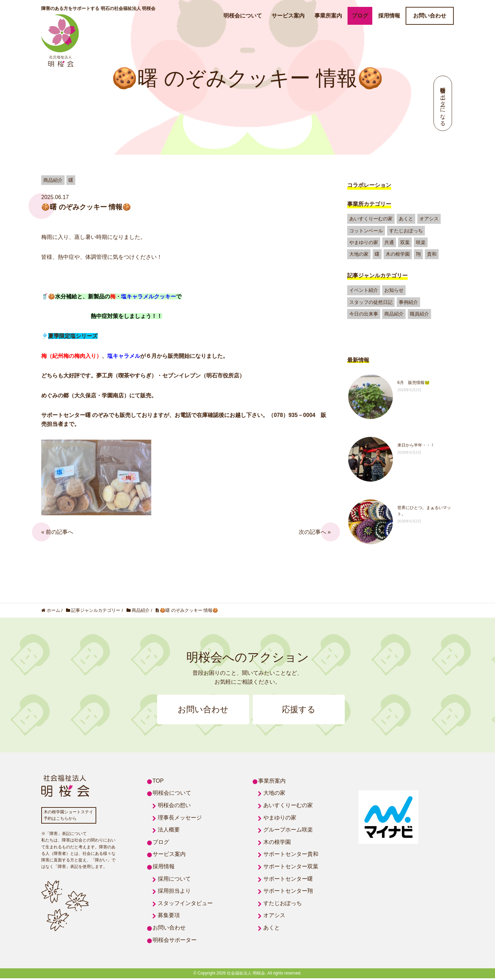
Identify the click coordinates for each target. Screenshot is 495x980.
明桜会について (243, 16)
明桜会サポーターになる (443, 103)
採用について (174, 880)
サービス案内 (288, 16)
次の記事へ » (315, 532)
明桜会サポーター (175, 941)
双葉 (405, 242)
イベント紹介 (364, 290)
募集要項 (169, 917)
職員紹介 (419, 314)
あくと (406, 219)
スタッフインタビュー (185, 905)
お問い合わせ (430, 16)
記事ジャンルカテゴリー (377, 276)
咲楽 (421, 242)
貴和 (432, 254)
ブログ (360, 16)
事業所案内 (328, 16)
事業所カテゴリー (369, 204)
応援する (302, 710)
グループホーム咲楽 (288, 831)
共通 (389, 242)
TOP (158, 782)
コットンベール (366, 231)
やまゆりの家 (364, 242)
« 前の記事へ (57, 532)
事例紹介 (408, 302)
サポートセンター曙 (288, 880)
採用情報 (389, 16)
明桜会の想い (174, 807)
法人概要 (169, 831)
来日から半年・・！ (416, 445)
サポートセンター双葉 (291, 868)
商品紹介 (394, 314)
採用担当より (174, 893)
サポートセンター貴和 (291, 856)
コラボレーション (369, 185)
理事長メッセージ (180, 819)
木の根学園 (398, 254)
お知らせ (394, 290)
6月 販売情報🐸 (414, 383)
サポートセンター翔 (288, 893)
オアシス (429, 219)
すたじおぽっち (406, 231)
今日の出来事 (364, 314)
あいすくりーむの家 (371, 219)
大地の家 (359, 254)
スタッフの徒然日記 (371, 302)
